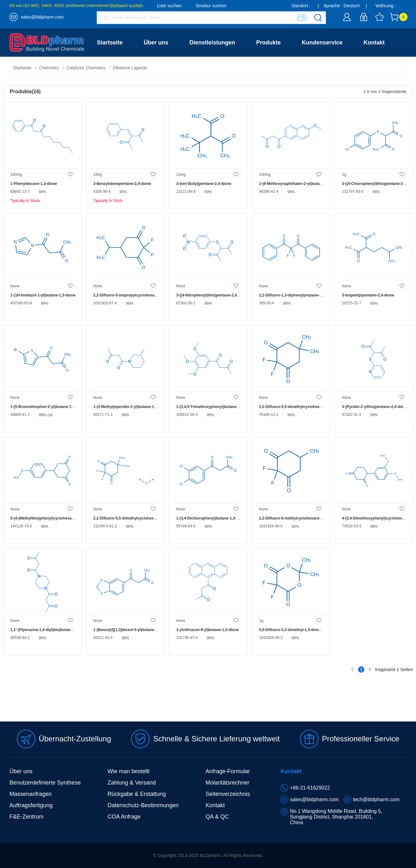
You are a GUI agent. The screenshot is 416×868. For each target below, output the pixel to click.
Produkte (269, 43)
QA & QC (217, 817)
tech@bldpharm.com (376, 799)
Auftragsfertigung (31, 805)
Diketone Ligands (130, 68)
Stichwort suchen (126, 6)
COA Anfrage (124, 817)
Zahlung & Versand (132, 783)
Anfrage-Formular (228, 771)
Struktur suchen (211, 6)
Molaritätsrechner (227, 783)
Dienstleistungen (212, 43)
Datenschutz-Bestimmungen (143, 805)
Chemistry (49, 68)
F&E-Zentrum (26, 817)
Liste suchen (169, 6)
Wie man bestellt (128, 771)
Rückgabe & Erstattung (137, 794)
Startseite (110, 43)
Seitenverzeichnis (228, 794)
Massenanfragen (31, 794)
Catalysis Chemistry (86, 68)
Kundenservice (322, 43)
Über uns (156, 43)
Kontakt (374, 43)
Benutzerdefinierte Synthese (45, 783)
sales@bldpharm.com (42, 17)
